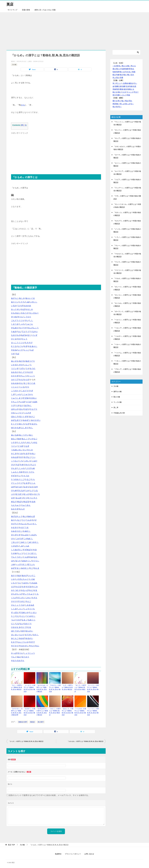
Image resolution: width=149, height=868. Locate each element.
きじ (25, 383)
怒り (119, 101)
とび (13, 405)
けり (27, 387)
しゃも (18, 394)
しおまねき (30, 605)
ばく (29, 335)
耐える (132, 89)
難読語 (32, 722)
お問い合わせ (89, 854)
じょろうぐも (29, 609)
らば (32, 350)
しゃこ (20, 609)
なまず (26, 483)
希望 (114, 104)
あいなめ (15, 435)
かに (31, 590)
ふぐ (32, 490)
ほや (23, 631)
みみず (22, 638)
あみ (19, 576)
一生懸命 (125, 83)
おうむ (33, 368)
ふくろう (19, 413)
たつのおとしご (18, 479)
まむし (36, 635)
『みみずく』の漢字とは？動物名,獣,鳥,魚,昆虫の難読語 (29, 712)
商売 (118, 89)
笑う (120, 107)
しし (31, 320)
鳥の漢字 (41, 722)
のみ (31, 557)
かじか (30, 450)
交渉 (127, 86)
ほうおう (25, 657)
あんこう (25, 439)
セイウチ (23, 328)
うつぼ (20, 446)
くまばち (33, 535)
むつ (25, 498)
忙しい (119, 83)
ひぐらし (36, 561)
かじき (14, 454)
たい (19, 476)
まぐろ (37, 494)
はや (36, 487)
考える (133, 66)
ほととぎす (24, 417)
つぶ (13, 620)
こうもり (27, 317)
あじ (31, 435)
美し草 (116, 407)
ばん (21, 409)
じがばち (15, 546)
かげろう (15, 524)
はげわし (28, 405)
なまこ (25, 620)
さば (17, 465)
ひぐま (14, 339)
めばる (26, 502)
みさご (32, 417)
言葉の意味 (26, 10)
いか (13, 579)
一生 (114, 66)
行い (135, 83)
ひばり (26, 409)
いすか (20, 365)
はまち (26, 487)
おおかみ (27, 306)
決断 (124, 86)
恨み (127, 101)
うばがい (25, 583)
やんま (36, 568)
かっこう (31, 376)
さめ (22, 465)
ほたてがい (16, 631)
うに (19, 583)
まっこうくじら (18, 343)
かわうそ (25, 313)
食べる (122, 72)
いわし (28, 442)
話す (133, 75)
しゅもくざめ (17, 472)
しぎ (13, 394)
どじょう (15, 483)
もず (27, 424)
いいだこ (32, 576)
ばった (18, 561)
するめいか (24, 612)
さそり (14, 601)
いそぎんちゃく (22, 579)
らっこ (26, 350)
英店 (10, 4)
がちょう (23, 376)
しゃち (22, 324)
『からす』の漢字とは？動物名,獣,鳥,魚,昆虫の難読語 (26, 741)
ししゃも (21, 468)
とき (17, 405)
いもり (14, 583)
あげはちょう (17, 516)
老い (120, 66)
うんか (29, 520)
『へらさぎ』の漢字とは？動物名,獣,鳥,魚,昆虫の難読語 (80, 712)
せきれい (33, 398)
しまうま (15, 324)
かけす (30, 372)
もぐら (20, 346)
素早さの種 (118, 392)
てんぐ (14, 657)
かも (23, 105)
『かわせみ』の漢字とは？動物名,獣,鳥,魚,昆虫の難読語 (85, 741)
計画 (120, 86)
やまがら (34, 424)
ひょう (25, 339)
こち (21, 461)
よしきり (25, 428)
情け (114, 107)
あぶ (25, 516)
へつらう (123, 95)
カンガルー (34, 313)
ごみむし (23, 542)
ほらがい (29, 631)
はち (13, 561)
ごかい (28, 598)
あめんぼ (31, 516)
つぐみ (28, 402)
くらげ (14, 598)
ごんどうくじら (18, 320)
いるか (14, 306)
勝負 (122, 89)
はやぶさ (15, 409)
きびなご (27, 457)
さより (33, 465)
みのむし (25, 568)
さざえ (35, 598)
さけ (13, 465)
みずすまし (16, 568)
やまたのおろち (18, 661)
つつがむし (31, 616)
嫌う (118, 104)
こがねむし (28, 539)
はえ (35, 557)
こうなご (15, 461)
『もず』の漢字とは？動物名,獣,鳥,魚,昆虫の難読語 (68, 687)
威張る (131, 83)
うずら (22, 368)
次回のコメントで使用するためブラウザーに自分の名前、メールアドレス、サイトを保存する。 (49, 795)
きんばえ (25, 535)
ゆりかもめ (16, 428)
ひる (29, 627)
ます (13, 498)
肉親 (134, 72)
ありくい (15, 302)
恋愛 (122, 78)
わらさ (22, 509)
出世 (135, 86)
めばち (20, 502)
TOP (11, 845)
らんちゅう (16, 505)
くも (37, 594)
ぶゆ (13, 564)
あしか (22, 298)
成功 (125, 89)
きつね (14, 317)
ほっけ (26, 494)
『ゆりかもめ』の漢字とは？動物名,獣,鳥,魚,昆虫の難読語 (42, 688)
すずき (14, 476)
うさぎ (20, 306)
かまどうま (24, 527)
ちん (19, 332)
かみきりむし (17, 531)
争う (114, 83)
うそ (27, 368)
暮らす (119, 69)
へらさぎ (27, 413)
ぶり (13, 494)
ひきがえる (16, 627)
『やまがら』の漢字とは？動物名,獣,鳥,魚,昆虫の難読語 (55, 688)
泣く (132, 104)
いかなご (34, 439)
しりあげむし (17, 550)
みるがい (29, 638)
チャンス (130, 92)
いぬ (27, 302)
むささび (29, 343)
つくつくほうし (30, 553)
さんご (28, 601)
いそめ (32, 579)
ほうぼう (19, 494)
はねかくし (26, 561)
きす (21, 457)
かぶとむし (32, 524)
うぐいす (15, 368)
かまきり (15, 527)
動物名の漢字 (23, 722)
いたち (22, 302)
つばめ (35, 402)
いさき (14, 442)
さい (27, 320)
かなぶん (23, 524)
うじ (24, 520)
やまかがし (24, 646)
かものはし (16, 313)
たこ (13, 616)
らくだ (20, 350)
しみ (21, 546)
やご (31, 568)
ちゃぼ (22, 402)
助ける (115, 92)
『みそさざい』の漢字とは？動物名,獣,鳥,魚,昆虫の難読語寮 (17, 712)
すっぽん (15, 612)
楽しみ (128, 104)
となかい (34, 332)
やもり (32, 646)
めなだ (14, 502)
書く (129, 66)
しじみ (14, 609)
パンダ (35, 335)
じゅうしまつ (17, 398)
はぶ (22, 624)
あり (13, 520)
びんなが (21, 490)
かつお (20, 454)
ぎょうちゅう (29, 594)
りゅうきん (26, 505)
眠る (114, 75)
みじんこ (15, 638)
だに (17, 616)
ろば (17, 354)
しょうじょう (29, 653)
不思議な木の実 (119, 413)
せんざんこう (33, 328)
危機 (116, 86)
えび (13, 587)
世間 (118, 72)
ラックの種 (118, 402)
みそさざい (36, 420)
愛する (115, 101)
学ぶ (114, 78)
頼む (119, 92)
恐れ (131, 101)
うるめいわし (17, 450)
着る (114, 69)
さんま (14, 468)
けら (13, 539)
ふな (36, 490)
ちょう (20, 553)
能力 (122, 75)
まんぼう (19, 498)
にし (13, 624)
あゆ (19, 439)
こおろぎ (19, 539)
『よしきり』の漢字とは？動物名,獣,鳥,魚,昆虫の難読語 (29, 688)
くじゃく (15, 387)
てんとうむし (17, 557)
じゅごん (29, 324)
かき (24, 587)
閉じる (24, 125)
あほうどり (30, 361)
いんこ (26, 365)
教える (124, 66)
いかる (14, 365)
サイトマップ (12, 10)
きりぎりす (16, 535)
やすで (32, 642)
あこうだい (24, 435)
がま (35, 590)
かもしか (29, 309)
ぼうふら (31, 564)
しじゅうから (27, 394)
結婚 (123, 69)
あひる (22, 361)
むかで (14, 642)
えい (25, 450)
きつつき (32, 383)
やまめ (33, 502)
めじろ (22, 424)
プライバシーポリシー (73, 854)
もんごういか (23, 642)
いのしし (34, 302)
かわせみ (15, 383)
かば (23, 309)
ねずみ (24, 335)
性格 (114, 72)
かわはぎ (15, 457)
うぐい (14, 446)
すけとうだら (29, 472)
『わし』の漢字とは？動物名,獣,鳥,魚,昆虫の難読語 (17, 687)
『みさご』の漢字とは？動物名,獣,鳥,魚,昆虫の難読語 (55, 712)
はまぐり (28, 624)
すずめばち (28, 550)
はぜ (13, 487)
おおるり (15, 372)
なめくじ (32, 620)
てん (24, 332)
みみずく (27, 420)
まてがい (29, 635)
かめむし (27, 531)
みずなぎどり (17, 420)
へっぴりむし (21, 564)
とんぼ (26, 557)
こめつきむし (33, 542)
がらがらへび (17, 594)
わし (31, 428)
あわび (25, 576)
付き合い (128, 72)
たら (33, 479)
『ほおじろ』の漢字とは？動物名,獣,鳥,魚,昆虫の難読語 (68, 712)
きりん (20, 317)
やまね (14, 350)
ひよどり (34, 409)
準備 (114, 89)
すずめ (26, 398)
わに (37, 646)
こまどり (25, 391)
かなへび (25, 590)
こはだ (35, 461)
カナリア (15, 380)
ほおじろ (15, 417)
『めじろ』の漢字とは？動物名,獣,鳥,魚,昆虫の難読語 (80, 688)
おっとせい (16, 309)
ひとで (24, 627)
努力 (114, 95)
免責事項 (58, 854)
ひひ (19, 339)
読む (118, 78)
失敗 (131, 86)
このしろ (27, 461)
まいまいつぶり (18, 635)
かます (26, 454)
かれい (33, 454)
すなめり (15, 328)
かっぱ (14, 653)
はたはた (19, 487)
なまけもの (16, 335)
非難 (118, 95)
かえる (18, 587)
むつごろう (33, 498)
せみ (35, 550)
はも (32, 487)
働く (129, 75)
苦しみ (122, 104)
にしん (33, 483)
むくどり (15, 424)
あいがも (15, 361)
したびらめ (30, 468)
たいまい (33, 612)
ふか (27, 490)
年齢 (118, 75)
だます (124, 92)
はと (22, 405)
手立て (136, 92)
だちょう (15, 402)
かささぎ (15, 376)
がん (21, 383)
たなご (28, 479)
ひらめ (14, 490)
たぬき (14, 332)
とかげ (18, 620)
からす (26, 380)
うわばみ (34, 583)
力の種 (14, 65)
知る (133, 69)
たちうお (25, 476)
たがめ (14, 553)
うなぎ (26, 446)
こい (34, 457)
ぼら (32, 494)
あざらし (15, 298)
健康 (127, 69)
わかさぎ (15, 509)
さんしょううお (18, 605)
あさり (14, 576)
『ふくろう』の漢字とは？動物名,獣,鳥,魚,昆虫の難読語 (93, 712)
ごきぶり (15, 542)
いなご (18, 520)
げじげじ (21, 598)
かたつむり (16, 590)
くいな (22, 387)
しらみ (26, 546)
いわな (35, 442)
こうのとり (16, 391)
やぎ (25, 346)
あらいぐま (30, 298)
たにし (23, 616)
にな (17, 624)
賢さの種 (117, 397)
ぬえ (19, 657)
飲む (125, 75)
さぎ (31, 391)
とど (28, 332)
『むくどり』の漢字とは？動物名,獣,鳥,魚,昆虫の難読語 (93, 688)
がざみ (29, 587)
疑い (123, 101)
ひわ (13, 413)
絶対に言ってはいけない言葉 (45, 10)
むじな (14, 346)
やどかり (15, 646)
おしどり (23, 372)
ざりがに (21, 601)
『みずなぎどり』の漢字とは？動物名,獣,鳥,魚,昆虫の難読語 (42, 712)
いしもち (21, 442)
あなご (14, 439)
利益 (128, 95)
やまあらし (33, 346)
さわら (27, 465)
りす (13, 354)
